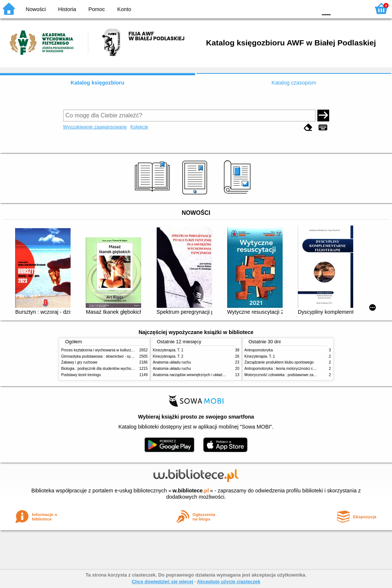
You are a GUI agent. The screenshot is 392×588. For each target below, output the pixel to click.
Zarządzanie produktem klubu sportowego (279, 362)
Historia (67, 9)
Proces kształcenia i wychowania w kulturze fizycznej (105, 350)
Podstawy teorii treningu (81, 375)
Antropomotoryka (259, 350)
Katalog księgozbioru (98, 83)
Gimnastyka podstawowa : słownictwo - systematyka (105, 356)
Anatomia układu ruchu (172, 362)
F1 (339, 8)
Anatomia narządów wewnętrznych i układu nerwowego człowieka (207, 375)
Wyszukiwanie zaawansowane (95, 127)
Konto (124, 9)
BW (279, 8)
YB (294, 8)
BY (309, 8)
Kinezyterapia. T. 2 (168, 356)
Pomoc (97, 9)
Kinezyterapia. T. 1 (168, 350)
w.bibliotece (191, 491)
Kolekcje (139, 127)
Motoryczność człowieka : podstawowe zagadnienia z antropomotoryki (302, 375)
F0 (326, 8)
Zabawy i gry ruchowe (79, 362)
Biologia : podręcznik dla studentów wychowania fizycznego (110, 369)
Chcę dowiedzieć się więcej (162, 582)
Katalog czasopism (294, 83)
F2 (356, 8)
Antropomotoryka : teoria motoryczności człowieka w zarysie (294, 369)
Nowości (36, 9)
